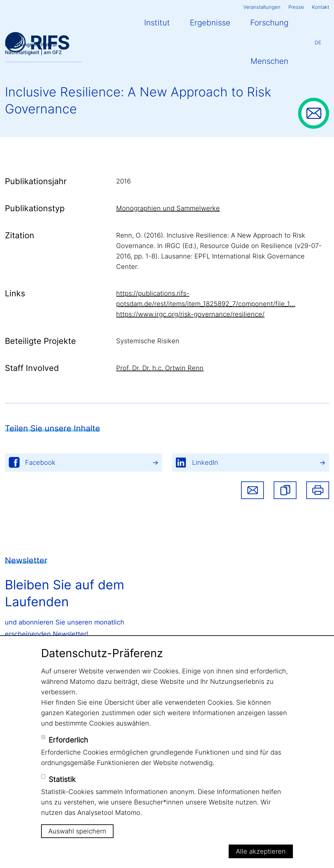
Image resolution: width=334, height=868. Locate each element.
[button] (285, 490)
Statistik (62, 779)
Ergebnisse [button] (210, 23)
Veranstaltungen (262, 7)
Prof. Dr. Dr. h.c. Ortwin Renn (160, 368)
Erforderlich (68, 740)
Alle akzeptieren (261, 851)
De (318, 43)
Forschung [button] (269, 23)
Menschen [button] (269, 61)
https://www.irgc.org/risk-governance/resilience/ (190, 314)
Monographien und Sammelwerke (168, 208)
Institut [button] (157, 23)
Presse (296, 7)
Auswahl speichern (77, 831)
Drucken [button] (318, 490)
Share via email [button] (252, 490)
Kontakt (320, 7)
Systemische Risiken (148, 341)
